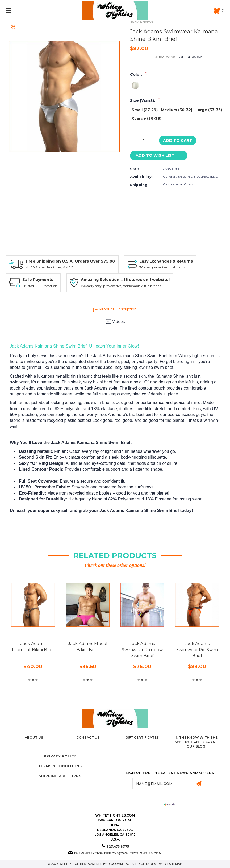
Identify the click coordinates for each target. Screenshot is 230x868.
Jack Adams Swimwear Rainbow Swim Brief (142, 649)
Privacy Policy (60, 756)
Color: (139, 74)
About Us (34, 738)
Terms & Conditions (60, 766)
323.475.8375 (118, 847)
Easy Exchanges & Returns (166, 261)
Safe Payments (38, 280)
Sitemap (175, 864)
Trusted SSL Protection (40, 286)
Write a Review (190, 57)
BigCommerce (119, 864)
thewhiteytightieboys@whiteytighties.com (118, 853)
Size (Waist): (145, 100)
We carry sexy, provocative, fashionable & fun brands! (121, 286)
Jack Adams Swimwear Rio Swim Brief (197, 649)
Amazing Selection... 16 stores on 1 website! (125, 280)
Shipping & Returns (60, 776)
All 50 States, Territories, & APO (50, 267)
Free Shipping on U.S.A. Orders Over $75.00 (70, 261)
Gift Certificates (142, 738)
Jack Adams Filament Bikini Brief (33, 647)
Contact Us (88, 738)
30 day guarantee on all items (162, 267)
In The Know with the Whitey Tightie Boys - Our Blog (196, 742)
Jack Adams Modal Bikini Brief (88, 647)
